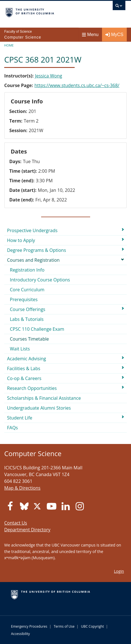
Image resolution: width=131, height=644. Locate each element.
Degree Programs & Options (36, 250)
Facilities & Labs (24, 368)
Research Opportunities (32, 388)
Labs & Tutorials (27, 319)
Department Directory (27, 530)
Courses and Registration (33, 260)
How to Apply (21, 240)
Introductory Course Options (40, 280)
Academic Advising (26, 359)
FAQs (12, 428)
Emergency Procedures (29, 626)
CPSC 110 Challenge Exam (37, 329)
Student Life (20, 418)
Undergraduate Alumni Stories (39, 408)
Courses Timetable (29, 339)
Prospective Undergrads (32, 230)
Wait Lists (20, 349)
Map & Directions (22, 488)
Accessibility (20, 634)
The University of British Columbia (48, 12)
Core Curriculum (27, 290)
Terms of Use (64, 626)
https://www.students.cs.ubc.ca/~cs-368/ (77, 85)
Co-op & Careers (24, 378)
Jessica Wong (48, 76)
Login (119, 571)
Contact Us (16, 523)
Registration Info (27, 270)
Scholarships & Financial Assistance (44, 398)
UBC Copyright (92, 626)
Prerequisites (24, 299)
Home (9, 45)
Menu (90, 35)
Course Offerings (28, 309)
